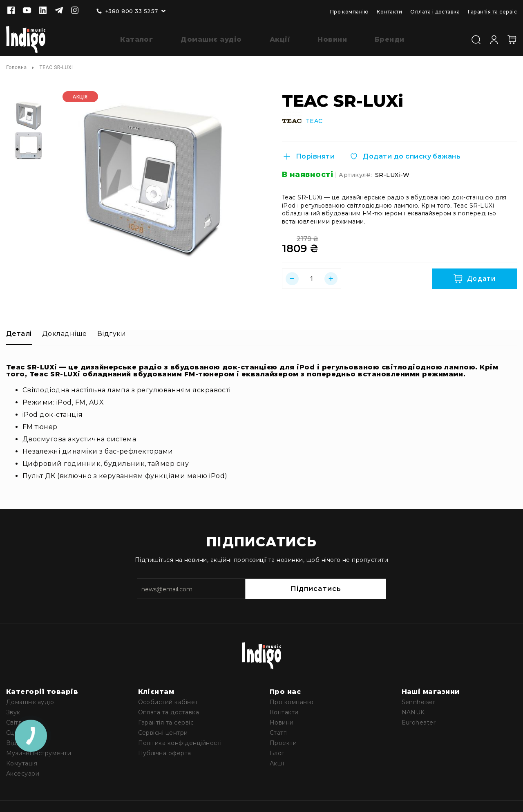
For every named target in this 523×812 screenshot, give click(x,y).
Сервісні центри (163, 731)
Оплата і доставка (435, 12)
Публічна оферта (165, 752)
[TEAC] (292, 119)
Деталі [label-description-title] (19, 332)
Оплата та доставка (169, 711)
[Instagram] (75, 11)
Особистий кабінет (168, 700)
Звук (13, 711)
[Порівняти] (308, 155)
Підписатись (351, 587)
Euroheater (419, 721)
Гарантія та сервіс (492, 12)
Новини (282, 721)
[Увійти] (494, 38)
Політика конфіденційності (180, 741)
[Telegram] (59, 11)
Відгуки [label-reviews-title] (112, 332)
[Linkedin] (43, 11)
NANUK (413, 711)
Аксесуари (23, 772)
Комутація (22, 762)
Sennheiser (419, 700)
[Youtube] (27, 11)
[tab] (19, 335)
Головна (17, 66)
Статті (279, 731)
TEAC (314, 120)
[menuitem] (130, 39)
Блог (277, 752)
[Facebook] (11, 11)
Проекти (283, 741)
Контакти (389, 12)
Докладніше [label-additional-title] (65, 332)
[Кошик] (512, 39)
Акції (277, 762)
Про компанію (350, 12)
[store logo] (26, 39)
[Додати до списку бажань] (405, 155)
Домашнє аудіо (30, 700)
